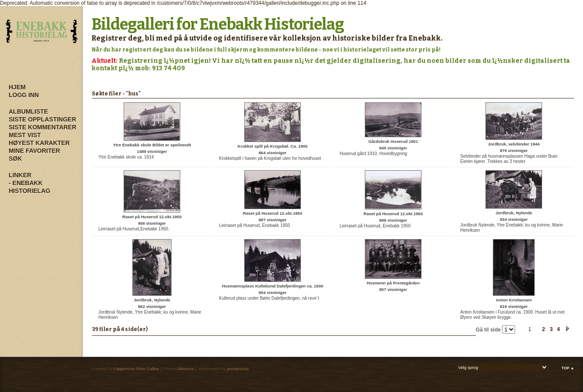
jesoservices (238, 369)
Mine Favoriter (34, 151)
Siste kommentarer (42, 127)
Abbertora (185, 369)
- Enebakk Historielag (29, 187)
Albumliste (28, 112)
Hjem (17, 87)
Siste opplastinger (42, 119)
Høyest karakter (39, 143)
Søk (15, 159)
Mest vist (25, 135)
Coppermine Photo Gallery (136, 369)
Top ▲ (568, 368)
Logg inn (24, 95)
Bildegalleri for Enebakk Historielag (218, 24)
